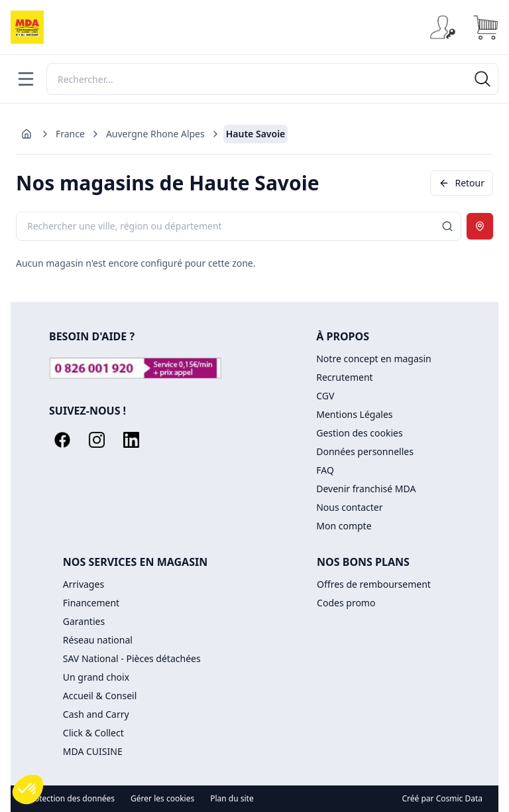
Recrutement (344, 377)
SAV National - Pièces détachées (132, 658)
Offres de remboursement (374, 584)
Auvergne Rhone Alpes (155, 134)
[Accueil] (27, 27)
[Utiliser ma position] (480, 226)
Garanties (84, 621)
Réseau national (98, 640)
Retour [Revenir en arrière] (462, 183)
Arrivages (84, 584)
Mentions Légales (354, 414)
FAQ (325, 470)
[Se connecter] (443, 27)
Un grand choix (96, 677)
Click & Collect (93, 733)
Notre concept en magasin (374, 359)
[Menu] (26, 79)
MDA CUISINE (93, 751)
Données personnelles (365, 451)
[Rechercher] (272, 79)
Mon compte (344, 526)
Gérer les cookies (162, 799)
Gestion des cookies (359, 433)
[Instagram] (97, 440)
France (70, 134)
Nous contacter (349, 507)
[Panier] (485, 27)
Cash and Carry (96, 714)
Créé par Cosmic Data (443, 798)
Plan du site (232, 799)
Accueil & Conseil (100, 696)
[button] (28, 789)
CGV (325, 396)
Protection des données (71, 799)
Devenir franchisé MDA (366, 489)
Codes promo (346, 603)
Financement (91, 603)
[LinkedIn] (131, 440)
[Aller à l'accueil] (27, 134)
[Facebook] (62, 440)
